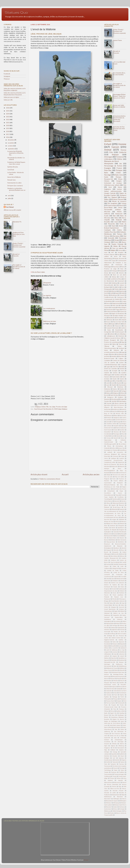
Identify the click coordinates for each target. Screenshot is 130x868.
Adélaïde (122, 519)
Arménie (107, 356)
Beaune (122, 538)
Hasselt (116, 438)
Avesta (115, 534)
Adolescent (119, 214)
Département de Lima (111, 591)
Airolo (117, 521)
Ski (114, 748)
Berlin (119, 324)
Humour (122, 625)
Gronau (109, 438)
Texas (117, 495)
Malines (106, 658)
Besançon (107, 544)
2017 (8, 134)
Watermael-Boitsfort (118, 503)
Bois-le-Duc (123, 415)
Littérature (108, 159)
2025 (8, 111)
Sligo (106, 750)
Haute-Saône (116, 377)
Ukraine (122, 499)
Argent (117, 293)
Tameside (115, 762)
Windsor (109, 803)
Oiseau (120, 179)
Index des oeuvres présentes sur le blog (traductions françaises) (15, 94)
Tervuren (121, 344)
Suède (106, 177)
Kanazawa (107, 642)
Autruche (109, 534)
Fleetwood (107, 599)
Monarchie (111, 224)
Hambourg (107, 615)
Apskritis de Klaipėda (110, 530)
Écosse (108, 322)
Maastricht (121, 462)
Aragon (106, 354)
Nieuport (107, 683)
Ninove (114, 683)
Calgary (121, 358)
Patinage (115, 697)
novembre (11, 143)
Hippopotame (110, 623)
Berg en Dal (108, 413)
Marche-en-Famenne (110, 464)
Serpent (107, 744)
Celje (115, 564)
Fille (47, 407)
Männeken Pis (17, 222)
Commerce (120, 297)
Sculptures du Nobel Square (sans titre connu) (16, 163)
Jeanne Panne (117, 40)
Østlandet (114, 509)
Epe (123, 303)
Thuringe (122, 768)
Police (122, 340)
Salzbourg (107, 731)
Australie (107, 275)
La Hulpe (117, 381)
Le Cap (122, 650)
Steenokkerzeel (109, 495)
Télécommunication (110, 348)
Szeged (122, 399)
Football (107, 436)
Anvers (114, 273)
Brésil (123, 554)
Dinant (122, 581)
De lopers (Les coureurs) (15, 186)
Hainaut (120, 250)
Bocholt (124, 548)
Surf (114, 758)
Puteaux (121, 709)
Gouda (124, 436)
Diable (122, 367)
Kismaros (115, 644)
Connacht (107, 574)
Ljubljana (114, 458)
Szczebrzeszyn (108, 760)
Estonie (106, 283)
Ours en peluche (118, 248)
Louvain (122, 283)
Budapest (123, 195)
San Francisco (116, 733)
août (9, 196)
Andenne (113, 526)
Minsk (116, 670)
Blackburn (116, 548)
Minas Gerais (108, 670)
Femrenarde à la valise (14, 183)
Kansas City (121, 448)
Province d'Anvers (110, 254)
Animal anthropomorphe (113, 191)
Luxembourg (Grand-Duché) (113, 460)
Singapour (107, 748)
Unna (125, 778)
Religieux (116, 393)
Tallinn (114, 344)
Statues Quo (16, 12)
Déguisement (116, 303)
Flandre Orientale (117, 244)
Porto (114, 479)
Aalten (123, 517)
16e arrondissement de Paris (113, 511)
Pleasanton (123, 699)
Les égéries (47, 295)
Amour (106, 273)
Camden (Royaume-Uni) (111, 558)
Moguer (106, 672)
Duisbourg (121, 589)
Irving (106, 634)
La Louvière (115, 648)
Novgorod (114, 687)
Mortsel (112, 678)
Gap (123, 603)
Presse (124, 310)
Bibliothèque (108, 415)
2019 (8, 128)
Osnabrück (107, 391)
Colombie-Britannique (111, 365)
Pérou (112, 711)
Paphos (122, 695)
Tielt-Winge (108, 770)
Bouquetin (115, 552)
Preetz (122, 705)
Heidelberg (107, 619)
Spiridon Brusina (13, 167)
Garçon (115, 147)
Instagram (7, 76)
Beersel (106, 540)
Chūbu (114, 566)
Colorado (124, 568)
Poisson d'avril (110, 701)
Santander (123, 395)
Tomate (106, 772)
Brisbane (109, 418)
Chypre (106, 566)
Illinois (109, 446)
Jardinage (109, 636)
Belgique (38, 407)
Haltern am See (118, 613)
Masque (121, 662)
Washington (123, 401)
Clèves (124, 422)
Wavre (106, 505)
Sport (122, 205)
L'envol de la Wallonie (14, 177)
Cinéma (119, 230)
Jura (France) (120, 636)
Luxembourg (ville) (110, 462)
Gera (117, 605)
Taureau (122, 764)
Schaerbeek (111, 491)
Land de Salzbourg (112, 650)
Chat (125, 236)
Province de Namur (112, 311)
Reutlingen (121, 715)
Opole (124, 689)
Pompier (119, 701)
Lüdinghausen (111, 336)
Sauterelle (107, 738)
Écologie (122, 809)
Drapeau (107, 589)
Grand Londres (112, 205)
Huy (121, 442)
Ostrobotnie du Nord (120, 691)
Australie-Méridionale (120, 532)
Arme (116, 256)
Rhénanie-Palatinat (110, 485)
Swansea (121, 758)
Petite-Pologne (122, 307)
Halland (122, 611)
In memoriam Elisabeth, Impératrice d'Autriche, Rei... (15, 153)
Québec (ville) (120, 711)
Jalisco (114, 448)
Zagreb (113, 505)
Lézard (122, 656)
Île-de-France (117, 507)
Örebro (112, 813)
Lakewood (123, 648)
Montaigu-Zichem (118, 674)
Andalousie (116, 409)
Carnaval (108, 564)
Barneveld (118, 536)
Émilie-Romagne (117, 811)
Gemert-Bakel (108, 605)
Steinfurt (107, 756)
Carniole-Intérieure (121, 420)
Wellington (116, 799)
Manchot (114, 658)
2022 (8, 120)
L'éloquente (47, 283)
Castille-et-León (109, 297)
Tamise (122, 762)
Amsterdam (107, 409)
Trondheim (120, 497)
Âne (119, 254)
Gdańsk (107, 373)
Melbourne (119, 664)
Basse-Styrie (113, 538)
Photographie (108, 289)
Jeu (50, 407)
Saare (122, 721)
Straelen (115, 756)
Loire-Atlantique (121, 334)
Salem (122, 729)
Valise (116, 218)
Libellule (122, 652)
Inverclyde (107, 632)
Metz (115, 666)
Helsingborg (108, 621)
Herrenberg (117, 621)
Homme (122, 144)
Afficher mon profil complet (12, 210)
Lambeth (110, 452)
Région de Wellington (111, 721)
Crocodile (123, 576)
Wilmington (123, 801)
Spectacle (107, 271)
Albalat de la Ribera (112, 524)
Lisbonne (122, 654)
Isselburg (112, 634)
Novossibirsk (122, 687)
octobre (10, 146)
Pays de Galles (120, 477)
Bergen (113, 324)
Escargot (115, 371)
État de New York (119, 322)
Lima (115, 654)
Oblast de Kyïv (110, 689)
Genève (115, 373)
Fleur (123, 434)
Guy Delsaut (10, 207)
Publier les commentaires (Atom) (50, 479)
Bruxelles (107, 222)
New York (115, 305)
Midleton (122, 668)
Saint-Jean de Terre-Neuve (112, 723)
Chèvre (106, 261)
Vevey (106, 350)
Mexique (107, 468)
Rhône (122, 393)
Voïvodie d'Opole (118, 791)
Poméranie (110, 310)
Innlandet (107, 448)
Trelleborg (107, 776)
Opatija (118, 689)
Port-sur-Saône (111, 703)
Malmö (124, 222)
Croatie (124, 301)
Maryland (107, 466)
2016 (8, 137)
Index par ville (8, 100)
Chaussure (118, 326)
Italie (106, 381)
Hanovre (107, 377)
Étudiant (122, 271)
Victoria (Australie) (113, 784)
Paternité (116, 391)
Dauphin (116, 426)
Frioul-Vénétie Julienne (118, 601)
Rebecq (108, 393)
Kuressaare (121, 646)
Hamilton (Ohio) (119, 375)
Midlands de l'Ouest (112, 668)
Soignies (121, 750)
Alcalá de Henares (119, 405)
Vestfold (114, 401)
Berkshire (121, 542)
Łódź (112, 293)
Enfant (43, 407)
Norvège (108, 175)
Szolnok (117, 760)
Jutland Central (116, 638)
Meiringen (107, 664)
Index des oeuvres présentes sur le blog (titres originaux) (15, 89)
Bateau (114, 277)
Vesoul (124, 782)
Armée (121, 226)
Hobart (118, 623)
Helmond (120, 619)
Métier (120, 159)
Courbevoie (108, 576)
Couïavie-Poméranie (112, 328)
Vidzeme (116, 350)
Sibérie (122, 744)
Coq (125, 326)
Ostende (109, 691)
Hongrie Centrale (110, 193)
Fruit (122, 371)
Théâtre (117, 289)
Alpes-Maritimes (119, 407)
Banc (106, 172)
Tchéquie (115, 271)
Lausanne (107, 305)
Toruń (123, 495)
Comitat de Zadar (113, 570)
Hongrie (119, 181)
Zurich (106, 293)
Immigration (108, 332)
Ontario (107, 307)
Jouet (116, 222)
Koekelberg (123, 450)
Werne (124, 799)
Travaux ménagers (119, 774)
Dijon (123, 426)
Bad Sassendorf (109, 536)
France (119, 168)
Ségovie (124, 760)
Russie (106, 395)
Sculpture (120, 397)
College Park (115, 568)
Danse (108, 303)
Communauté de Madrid (112, 299)
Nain (114, 216)
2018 (8, 131)
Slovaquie (107, 316)
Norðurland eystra (110, 685)
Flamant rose (119, 597)
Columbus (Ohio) (111, 424)
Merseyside (108, 666)
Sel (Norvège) (119, 742)
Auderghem (108, 532)
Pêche (106, 250)
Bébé (106, 201)
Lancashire (120, 452)
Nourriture (116, 267)
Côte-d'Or (115, 367)
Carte (108, 422)
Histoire (107, 181)
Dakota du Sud (120, 579)
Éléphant (107, 507)
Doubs (115, 587)
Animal (108, 150)
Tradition (122, 772)
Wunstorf (109, 807)
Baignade (119, 220)
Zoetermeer (108, 809)
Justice (106, 638)
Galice (117, 603)
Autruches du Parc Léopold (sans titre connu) (119, 129)
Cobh (122, 566)
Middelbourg (123, 666)
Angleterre (108, 189)
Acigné (114, 519)
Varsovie (117, 501)
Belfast (113, 540)
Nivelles (122, 683)
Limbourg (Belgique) (110, 454)
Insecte (122, 629)
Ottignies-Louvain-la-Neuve (112, 338)
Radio (106, 713)
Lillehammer (108, 654)
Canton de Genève (118, 360)
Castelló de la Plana (116, 279)
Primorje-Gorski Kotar (111, 707)
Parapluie (121, 252)
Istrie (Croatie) (122, 634)
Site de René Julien (38, 272)
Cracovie (117, 301)
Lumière (122, 458)
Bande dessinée (119, 258)
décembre (11, 140)
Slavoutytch (121, 748)
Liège (54, 407)
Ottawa (108, 475)
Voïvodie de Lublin (110, 793)
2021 (8, 123)
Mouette (109, 681)
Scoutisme (107, 742)
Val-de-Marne (108, 501)
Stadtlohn (122, 754)
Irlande (114, 379)
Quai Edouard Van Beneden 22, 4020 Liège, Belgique (51, 409)
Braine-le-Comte (109, 358)
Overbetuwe (123, 693)
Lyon (108, 385)
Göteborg (114, 283)
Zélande (124, 320)
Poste (106, 705)
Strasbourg (115, 399)
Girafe (106, 607)
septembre (11, 149)
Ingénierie (115, 629)
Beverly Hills (120, 413)
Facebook (7, 74)
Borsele (116, 550)
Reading (122, 713)
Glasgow (113, 607)
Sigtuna (113, 746)
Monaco (107, 674)
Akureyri (124, 521)
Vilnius (108, 503)
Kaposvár (121, 642)
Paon (116, 695)
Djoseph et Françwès (16, 255)
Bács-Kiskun (114, 556)
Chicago (118, 422)
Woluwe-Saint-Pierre (120, 805)
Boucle (106, 552)
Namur (115, 389)
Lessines (115, 652)
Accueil (65, 474)
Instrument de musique (113, 183)
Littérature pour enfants (112, 185)
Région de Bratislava (118, 314)
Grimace (121, 609)
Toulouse (114, 772)
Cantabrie (107, 360)
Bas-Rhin (122, 356)
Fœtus (111, 603)
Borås (124, 324)
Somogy (115, 752)
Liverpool (116, 456)
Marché (122, 464)
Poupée (114, 705)
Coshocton (119, 574)
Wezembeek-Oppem (112, 801)
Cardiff (124, 562)
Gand (113, 436)
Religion (113, 250)
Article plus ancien (91, 474)
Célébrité (123, 152)
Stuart (122, 756)
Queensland (108, 483)
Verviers (124, 501)
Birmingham (108, 548)
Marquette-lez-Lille (110, 662)
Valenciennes (108, 782)
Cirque (113, 261)
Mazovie (122, 466)
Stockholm (112, 318)
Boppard (109, 550)
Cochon (121, 363)
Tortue (119, 346)
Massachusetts (109, 285)
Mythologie (108, 267)
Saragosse (110, 397)
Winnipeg (116, 803)
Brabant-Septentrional (111, 228)
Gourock (121, 607)
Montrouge (107, 676)
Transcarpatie (108, 774)
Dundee (122, 430)
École (116, 242)
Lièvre (106, 458)
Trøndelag (107, 499)
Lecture (119, 189)
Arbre (113, 354)
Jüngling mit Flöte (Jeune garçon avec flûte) (19, 234)
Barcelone (116, 236)
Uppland (110, 780)
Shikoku (114, 744)
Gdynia (118, 436)
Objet (123, 305)
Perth (122, 697)
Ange (123, 352)
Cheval (120, 208)
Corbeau (109, 426)
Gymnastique (108, 611)
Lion (113, 383)
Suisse (120, 187)
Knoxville (113, 646)
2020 (8, 125)
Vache (117, 320)
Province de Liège (61, 407)
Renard (106, 715)
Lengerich (107, 652)
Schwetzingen (119, 740)
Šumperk (122, 509)
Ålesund (121, 505)
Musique (119, 177)
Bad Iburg (122, 534)
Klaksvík (107, 646)
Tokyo (122, 770)
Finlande (107, 597)
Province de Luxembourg (112, 342)
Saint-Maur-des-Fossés (120, 489)
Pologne (119, 170)
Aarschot (107, 519)
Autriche (115, 411)
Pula (115, 709)
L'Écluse (106, 648)
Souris (120, 493)
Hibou (125, 621)
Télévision (109, 320)
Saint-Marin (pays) (115, 725)
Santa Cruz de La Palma (117, 736)
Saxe (115, 738)
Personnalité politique (112, 210)
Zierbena (122, 807)
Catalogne (107, 230)
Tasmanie (113, 764)
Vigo (120, 786)
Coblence (107, 568)
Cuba (107, 579)
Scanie (106, 216)
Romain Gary (12, 180)
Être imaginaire (112, 203)
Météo (116, 246)
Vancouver (117, 782)
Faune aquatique (118, 595)
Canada (124, 203)
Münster (114, 473)
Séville (108, 762)
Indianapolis (121, 628)
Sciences (107, 344)
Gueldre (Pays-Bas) (110, 232)
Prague (118, 310)
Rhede (106, 717)
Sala (116, 729)
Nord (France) (122, 473)
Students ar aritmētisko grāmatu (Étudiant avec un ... (16, 190)
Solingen (107, 752)
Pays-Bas (108, 170)
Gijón (122, 605)
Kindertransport (119, 332)
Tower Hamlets (109, 497)
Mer (113, 252)
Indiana (113, 628)
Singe (121, 491)
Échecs (115, 809)
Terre (119, 318)
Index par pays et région (11, 97)
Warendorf (107, 799)
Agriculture (107, 405)
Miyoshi (122, 670)
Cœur (113, 579)
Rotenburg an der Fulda (112, 487)
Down (122, 587)
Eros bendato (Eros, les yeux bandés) (119, 74)
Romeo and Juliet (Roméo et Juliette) (119, 106)
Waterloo (122, 291)
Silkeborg (121, 746)
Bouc (123, 550)
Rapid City (113, 713)
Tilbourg (107, 346)
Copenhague (123, 424)
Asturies (121, 273)
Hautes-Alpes (119, 617)
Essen (115, 593)
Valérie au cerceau (49, 321)
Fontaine (120, 157)
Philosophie (108, 699)
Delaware (115, 581)
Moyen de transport (119, 201)
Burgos (106, 556)
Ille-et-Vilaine (122, 444)
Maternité (115, 466)
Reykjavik (120, 483)
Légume (115, 656)
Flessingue (116, 434)
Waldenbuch (108, 797)
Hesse (122, 438)
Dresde (114, 589)
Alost (106, 526)
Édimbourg (107, 811)
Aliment (122, 524)
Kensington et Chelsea (111, 450)
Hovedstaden (119, 330)
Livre (110, 187)
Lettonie (112, 334)
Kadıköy (121, 640)
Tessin (115, 768)
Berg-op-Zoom (111, 542)
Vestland (121, 348)
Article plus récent (39, 474)
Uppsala (120, 780)
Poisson (107, 236)
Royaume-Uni (109, 179)
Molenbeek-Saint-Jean (118, 672)
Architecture (120, 354)
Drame (115, 430)
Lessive (124, 381)
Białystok (120, 546)
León (108, 383)
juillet (10, 198)
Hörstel (106, 628)
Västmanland (116, 795)
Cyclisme (123, 328)
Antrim (113, 528)
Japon (111, 381)
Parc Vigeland (112, 197)
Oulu (115, 693)
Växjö (123, 795)
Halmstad (107, 613)
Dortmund (107, 587)
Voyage (117, 240)
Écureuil (109, 403)
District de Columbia (110, 369)
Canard (122, 295)
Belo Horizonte (122, 540)
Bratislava (114, 295)
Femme (123, 150)
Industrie (107, 629)
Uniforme (107, 214)
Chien (118, 172)
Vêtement (114, 291)
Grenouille (111, 238)
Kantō (114, 642)
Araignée (122, 530)
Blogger (86, 860)
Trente (114, 776)
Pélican (106, 711)
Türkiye (119, 778)
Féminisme (119, 265)
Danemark (121, 281)
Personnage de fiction (113, 166)
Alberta (106, 324)
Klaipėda (122, 644)
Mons (119, 468)
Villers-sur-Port (115, 789)
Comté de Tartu (119, 572)
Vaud (113, 226)
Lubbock (107, 656)
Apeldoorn (121, 528)
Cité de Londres (110, 363)
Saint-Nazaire (117, 727)
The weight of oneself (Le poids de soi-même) (19, 267)
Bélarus (122, 556)
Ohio (113, 287)
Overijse (109, 695)
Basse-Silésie (108, 208)
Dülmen (122, 591)
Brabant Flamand (118, 199)
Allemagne (108, 157)
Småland (113, 750)
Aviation (114, 356)
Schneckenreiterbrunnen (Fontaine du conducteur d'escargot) (119, 119)
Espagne (108, 168)
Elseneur (116, 432)
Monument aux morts (119, 676)
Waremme (120, 797)
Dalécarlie (107, 581)
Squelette (114, 754)
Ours (123, 287)
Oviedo (113, 307)
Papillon (107, 697)
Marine (119, 212)
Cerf (112, 422)
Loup (125, 383)
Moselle (119, 678)
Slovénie (107, 399)
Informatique (119, 446)
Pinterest (7, 79)
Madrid (114, 385)
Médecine (107, 389)
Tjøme (116, 770)
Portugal (124, 391)
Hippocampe (108, 440)
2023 (8, 117)
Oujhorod (109, 693)
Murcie (122, 681)
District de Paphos (110, 585)
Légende (107, 246)
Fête (106, 603)
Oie (118, 287)
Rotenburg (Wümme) (118, 717)
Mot (125, 678)
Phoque (115, 699)
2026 (8, 108)
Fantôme (122, 593)
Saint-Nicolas (114, 395)
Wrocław (107, 212)
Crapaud (116, 576)
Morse (106, 678)
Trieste (112, 778)
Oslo (125, 185)
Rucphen (107, 719)
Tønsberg (115, 499)
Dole (122, 585)
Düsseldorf (107, 432)
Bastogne (122, 411)
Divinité (122, 369)
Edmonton (107, 593)
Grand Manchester (110, 609)
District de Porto (109, 428)
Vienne (114, 786)
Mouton (116, 681)
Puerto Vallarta (119, 481)
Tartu (106, 764)
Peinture (120, 234)
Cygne (108, 367)
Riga (123, 342)
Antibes (106, 528)
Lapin (106, 334)
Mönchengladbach (110, 471)
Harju (109, 330)
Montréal (121, 336)
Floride (115, 599)
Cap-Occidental (115, 562)
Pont (125, 701)
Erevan (106, 371)
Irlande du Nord (119, 632)
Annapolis (121, 526)
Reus (113, 715)
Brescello (116, 554)
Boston (106, 295)
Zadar (115, 807)
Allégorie (107, 407)
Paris (123, 267)
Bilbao (116, 415)
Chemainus (121, 564)
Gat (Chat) (11, 170)
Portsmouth (121, 703)
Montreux (120, 387)
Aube (123, 293)
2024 (8, 114)
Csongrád (123, 365)
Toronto (107, 401)
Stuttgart (107, 758)
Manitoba (114, 660)
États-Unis (119, 175)
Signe (106, 746)
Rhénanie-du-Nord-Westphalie (112, 162)
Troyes (124, 318)
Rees (122, 269)
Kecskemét (107, 644)
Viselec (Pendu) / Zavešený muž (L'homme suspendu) (19, 245)
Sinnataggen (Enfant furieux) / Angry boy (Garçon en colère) (119, 96)
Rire (122, 485)
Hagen (116, 611)
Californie (109, 326)
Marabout (122, 660)
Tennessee (107, 766)
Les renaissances (49, 308)
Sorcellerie (107, 493)
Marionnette (123, 385)
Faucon (106, 595)
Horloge (115, 625)
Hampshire (116, 615)
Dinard (106, 583)
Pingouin (107, 479)
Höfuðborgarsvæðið (110, 444)
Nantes (122, 389)
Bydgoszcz (117, 418)
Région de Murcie (118, 719)
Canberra (114, 560)
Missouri (110, 387)
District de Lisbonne (118, 583)
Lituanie (119, 383)
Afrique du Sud (109, 521)
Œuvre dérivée (119, 403)
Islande (122, 379)
